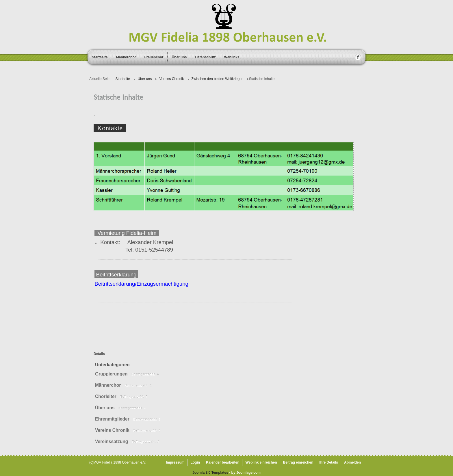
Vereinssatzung (112, 441)
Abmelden (352, 462)
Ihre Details (329, 462)
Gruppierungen (111, 374)
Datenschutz (205, 57)
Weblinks (232, 57)
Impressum (175, 462)
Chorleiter (106, 396)
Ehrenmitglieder (112, 419)
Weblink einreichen (261, 462)
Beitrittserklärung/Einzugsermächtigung (141, 284)
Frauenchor (154, 57)
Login (195, 462)
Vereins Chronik (112, 430)
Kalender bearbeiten (223, 462)
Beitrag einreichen (298, 462)
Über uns (179, 57)
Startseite (100, 57)
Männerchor (126, 57)
